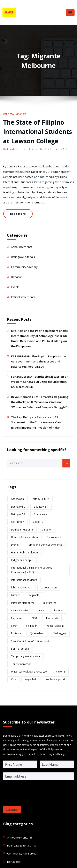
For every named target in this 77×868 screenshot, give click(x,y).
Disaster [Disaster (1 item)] (43, 493)
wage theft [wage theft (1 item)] (28, 608)
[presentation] (34, 728)
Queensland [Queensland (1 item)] (34, 573)
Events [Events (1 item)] (14, 507)
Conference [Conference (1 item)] (58, 480)
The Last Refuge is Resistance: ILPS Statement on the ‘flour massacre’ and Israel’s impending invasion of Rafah (40, 397)
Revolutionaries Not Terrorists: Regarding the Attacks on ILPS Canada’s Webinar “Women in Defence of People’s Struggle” (38, 378)
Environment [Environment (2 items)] (51, 500)
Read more (17, 205)
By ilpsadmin (10, 146)
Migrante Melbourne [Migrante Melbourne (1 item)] (22, 545)
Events (15, 275)
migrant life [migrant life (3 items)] (47, 545)
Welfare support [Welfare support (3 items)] (50, 608)
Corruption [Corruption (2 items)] (17, 486)
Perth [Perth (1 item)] (14, 566)
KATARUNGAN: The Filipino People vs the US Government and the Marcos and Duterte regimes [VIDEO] (40, 341)
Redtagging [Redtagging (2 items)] (54, 573)
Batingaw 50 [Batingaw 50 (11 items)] (60, 473)
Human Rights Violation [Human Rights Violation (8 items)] (23, 514)
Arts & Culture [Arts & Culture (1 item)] (38, 473)
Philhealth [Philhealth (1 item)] (30, 566)
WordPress (36, 858)
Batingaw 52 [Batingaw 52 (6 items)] (38, 480)
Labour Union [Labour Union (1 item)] (18, 539)
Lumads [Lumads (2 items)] (38, 539)
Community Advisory (23, 256)
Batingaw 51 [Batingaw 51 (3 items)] (17, 480)
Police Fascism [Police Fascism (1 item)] (51, 566)
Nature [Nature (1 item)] (54, 552)
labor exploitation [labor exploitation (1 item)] (52, 532)
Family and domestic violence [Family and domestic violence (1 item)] (42, 507)
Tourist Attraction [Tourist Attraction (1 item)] (20, 594)
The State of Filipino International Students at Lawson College (38, 130)
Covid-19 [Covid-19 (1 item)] (35, 486)
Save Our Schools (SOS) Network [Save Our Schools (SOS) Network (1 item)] (28, 580)
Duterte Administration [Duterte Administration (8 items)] (23, 500)
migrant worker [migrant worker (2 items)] (19, 552)
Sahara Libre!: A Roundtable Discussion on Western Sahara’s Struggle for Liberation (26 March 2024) (37, 360)
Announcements (21, 237)
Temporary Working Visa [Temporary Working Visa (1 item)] (48, 587)
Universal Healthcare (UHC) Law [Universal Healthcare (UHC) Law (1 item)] (27, 601)
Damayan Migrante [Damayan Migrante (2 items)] (21, 493)
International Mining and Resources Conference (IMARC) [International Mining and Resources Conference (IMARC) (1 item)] (36, 523)
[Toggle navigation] (70, 13)
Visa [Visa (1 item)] (13, 608)
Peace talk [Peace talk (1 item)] (49, 559)
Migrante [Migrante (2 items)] (55, 539)
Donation (17, 265)
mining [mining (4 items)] (39, 552)
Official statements (22, 284)
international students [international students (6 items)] (22, 532)
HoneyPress (61, 858)
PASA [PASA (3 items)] (32, 559)
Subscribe (12, 738)
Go (66, 437)
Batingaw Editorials (14, 114)
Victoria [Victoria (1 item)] (56, 601)
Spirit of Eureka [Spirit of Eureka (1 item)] (19, 587)
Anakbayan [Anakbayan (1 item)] (17, 473)
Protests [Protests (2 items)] (15, 573)
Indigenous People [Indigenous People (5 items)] (54, 514)
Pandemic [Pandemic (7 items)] (16, 559)
